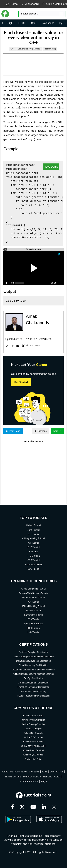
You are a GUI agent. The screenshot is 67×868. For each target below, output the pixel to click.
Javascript (48, 23)
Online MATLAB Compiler (33, 746)
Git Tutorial (33, 602)
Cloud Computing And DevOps (33, 665)
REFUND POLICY (52, 777)
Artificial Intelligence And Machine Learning (33, 674)
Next (57, 431)
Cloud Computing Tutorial (33, 589)
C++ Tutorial (33, 534)
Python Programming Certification (33, 696)
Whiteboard (30, 4)
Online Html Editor (33, 759)
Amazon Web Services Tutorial (34, 593)
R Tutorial (33, 552)
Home (12, 4)
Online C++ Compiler (33, 733)
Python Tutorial (33, 525)
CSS (34, 23)
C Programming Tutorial (33, 538)
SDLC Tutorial (33, 628)
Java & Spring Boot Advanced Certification (33, 657)
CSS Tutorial (33, 560)
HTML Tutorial (33, 556)
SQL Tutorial (33, 569)
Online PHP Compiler (34, 742)
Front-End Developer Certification (33, 687)
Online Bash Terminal (34, 750)
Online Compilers (54, 4)
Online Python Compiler (33, 720)
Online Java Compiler (33, 716)
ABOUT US (8, 772)
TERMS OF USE (13, 777)
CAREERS (34, 772)
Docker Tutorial (33, 611)
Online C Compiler (33, 729)
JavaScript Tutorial (33, 565)
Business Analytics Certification (33, 652)
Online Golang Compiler (33, 724)
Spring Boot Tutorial (33, 624)
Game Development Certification (33, 683)
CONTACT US (57, 772)
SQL (10, 23)
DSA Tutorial (33, 619)
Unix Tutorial (33, 632)
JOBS (45, 772)
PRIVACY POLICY (32, 777)
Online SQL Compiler (33, 755)
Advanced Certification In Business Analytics (33, 670)
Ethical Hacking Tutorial (33, 606)
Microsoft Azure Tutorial (33, 598)
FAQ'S (44, 782)
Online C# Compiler (33, 737)
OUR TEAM (21, 772)
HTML (22, 23)
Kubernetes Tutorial (33, 615)
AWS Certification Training (34, 692)
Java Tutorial (33, 530)
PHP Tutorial (33, 547)
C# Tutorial (33, 543)
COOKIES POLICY (29, 782)
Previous (41, 431)
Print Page (13, 431)
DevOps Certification (33, 678)
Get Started (21, 382)
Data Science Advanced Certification (33, 661)
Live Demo (51, 167)
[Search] (42, 14)
